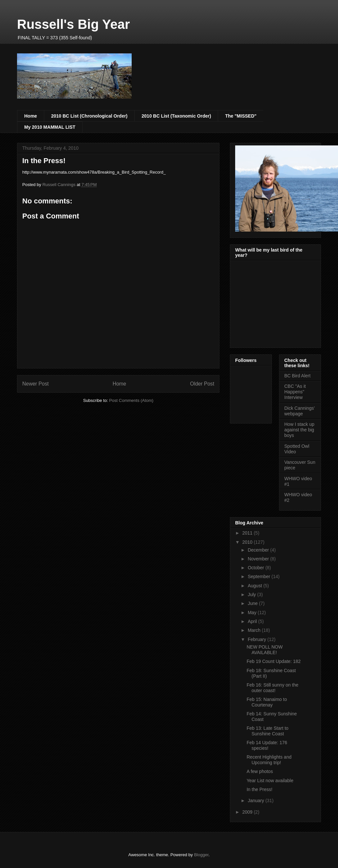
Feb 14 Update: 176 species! (267, 745)
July (252, 594)
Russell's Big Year (74, 24)
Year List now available (270, 781)
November (259, 559)
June (253, 603)
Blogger (201, 855)
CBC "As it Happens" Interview (295, 392)
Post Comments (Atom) (131, 400)
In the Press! (260, 789)
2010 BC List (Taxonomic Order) (176, 116)
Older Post (202, 384)
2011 (248, 533)
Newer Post (36, 384)
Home (31, 116)
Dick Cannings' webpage (300, 411)
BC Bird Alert (297, 376)
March (255, 630)
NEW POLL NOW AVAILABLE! (265, 650)
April (253, 621)
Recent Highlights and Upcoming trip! (269, 760)
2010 (248, 542)
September (259, 576)
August (255, 586)
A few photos (260, 771)
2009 (248, 812)
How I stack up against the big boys (299, 430)
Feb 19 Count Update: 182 (274, 661)
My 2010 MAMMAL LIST (50, 127)
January (256, 801)
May (253, 613)
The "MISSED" (241, 116)
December (259, 550)
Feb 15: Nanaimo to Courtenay (267, 702)
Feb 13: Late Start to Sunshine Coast (268, 731)
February (257, 639)
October (256, 568)
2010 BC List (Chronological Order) (89, 116)
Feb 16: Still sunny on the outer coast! (272, 688)
